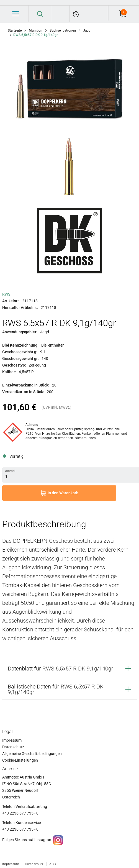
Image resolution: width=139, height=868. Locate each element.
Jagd (87, 30)
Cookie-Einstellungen (20, 760)
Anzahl (10, 471)
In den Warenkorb (63, 493)
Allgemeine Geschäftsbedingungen (32, 754)
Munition (36, 30)
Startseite (15, 30)
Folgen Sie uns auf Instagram (27, 840)
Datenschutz (13, 747)
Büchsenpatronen (63, 30)
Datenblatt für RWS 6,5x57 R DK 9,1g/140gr (61, 669)
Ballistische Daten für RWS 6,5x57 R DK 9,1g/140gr (56, 689)
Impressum (12, 740)
